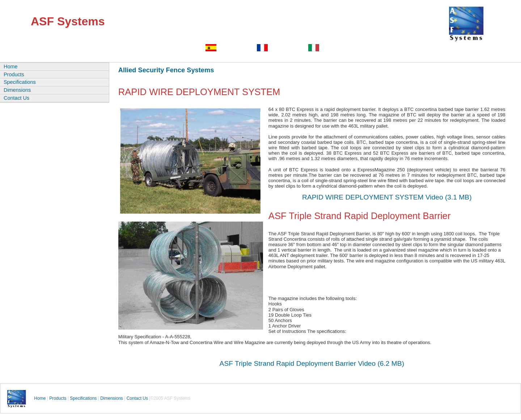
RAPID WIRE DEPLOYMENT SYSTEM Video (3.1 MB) (387, 197)
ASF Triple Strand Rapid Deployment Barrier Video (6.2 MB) (312, 363)
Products (14, 74)
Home (10, 67)
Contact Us (16, 98)
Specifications (20, 82)
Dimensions (17, 90)
